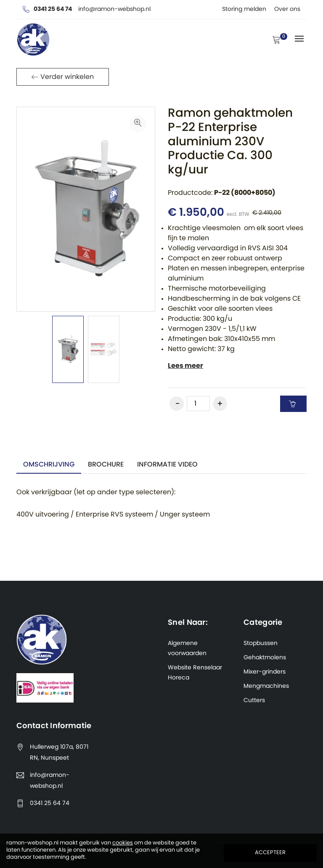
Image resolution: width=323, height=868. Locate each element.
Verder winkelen (63, 77)
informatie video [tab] (167, 464)
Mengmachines (266, 686)
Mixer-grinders (265, 672)
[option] (68, 349)
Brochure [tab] (106, 464)
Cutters (254, 700)
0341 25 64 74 (50, 803)
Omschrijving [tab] (49, 464)
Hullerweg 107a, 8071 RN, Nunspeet (59, 753)
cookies (123, 843)
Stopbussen (261, 643)
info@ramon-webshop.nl (50, 781)
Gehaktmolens (265, 658)
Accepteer (270, 853)
